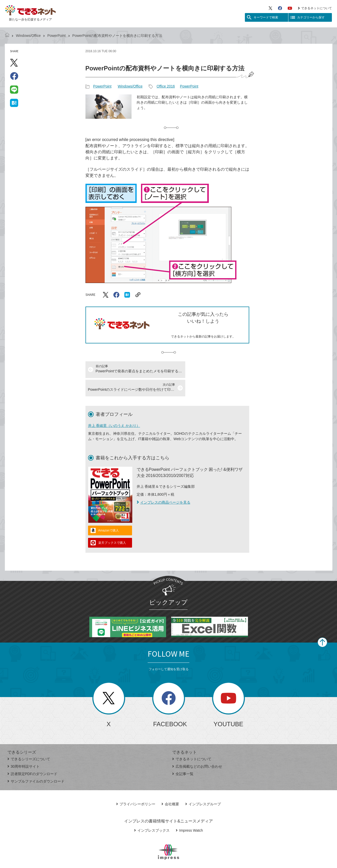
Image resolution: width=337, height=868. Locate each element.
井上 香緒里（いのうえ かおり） (114, 407)
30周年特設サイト (24, 748)
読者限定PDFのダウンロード (32, 755)
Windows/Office (28, 36)
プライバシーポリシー (136, 786)
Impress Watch (189, 812)
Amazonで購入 (108, 512)
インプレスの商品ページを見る (164, 484)
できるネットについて (315, 8)
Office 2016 (166, 86)
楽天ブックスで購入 (112, 524)
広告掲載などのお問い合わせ (197, 748)
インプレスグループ (203, 786)
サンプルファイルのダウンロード (36, 763)
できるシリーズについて (29, 741)
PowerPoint (57, 36)
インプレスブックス (152, 812)
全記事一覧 (183, 755)
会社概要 (170, 786)
